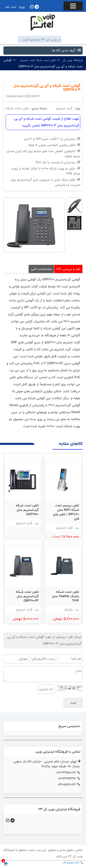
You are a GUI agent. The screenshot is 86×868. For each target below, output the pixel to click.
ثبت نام (11, 7)
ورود (22, 7)
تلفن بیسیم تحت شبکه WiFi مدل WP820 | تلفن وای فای (66, 512)
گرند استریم (64, 108)
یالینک (68, 610)
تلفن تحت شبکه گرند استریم (38, 60)
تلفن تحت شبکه (17, 108)
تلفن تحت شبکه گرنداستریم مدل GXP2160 (27, 510)
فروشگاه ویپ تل (73, 60)
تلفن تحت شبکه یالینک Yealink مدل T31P (66, 596)
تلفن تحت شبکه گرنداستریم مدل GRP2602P (27, 596)
